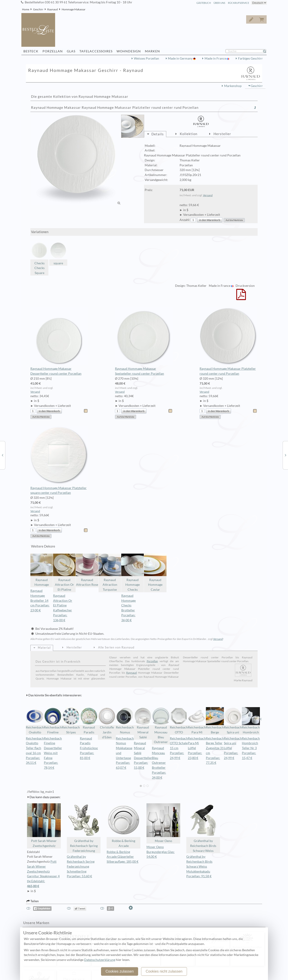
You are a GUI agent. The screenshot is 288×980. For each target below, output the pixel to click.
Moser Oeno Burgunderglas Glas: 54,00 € (161, 852)
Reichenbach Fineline (53, 721)
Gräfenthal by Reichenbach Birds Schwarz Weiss (203, 828)
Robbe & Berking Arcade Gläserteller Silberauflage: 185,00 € (123, 857)
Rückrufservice (238, 3)
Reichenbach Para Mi (197, 721)
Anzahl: (185, 220)
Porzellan (152, 661)
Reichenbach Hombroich (251, 721)
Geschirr (38, 9)
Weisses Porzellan (146, 58)
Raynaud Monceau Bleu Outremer (161, 725)
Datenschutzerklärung (100, 960)
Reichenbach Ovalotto (35, 721)
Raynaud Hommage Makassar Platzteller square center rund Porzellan (59, 461)
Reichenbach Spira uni (233, 721)
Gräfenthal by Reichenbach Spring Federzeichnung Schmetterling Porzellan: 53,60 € (81, 866)
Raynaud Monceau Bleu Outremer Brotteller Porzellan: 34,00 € (159, 763)
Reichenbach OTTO (179, 721)
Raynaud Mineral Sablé (143, 723)
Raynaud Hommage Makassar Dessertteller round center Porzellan (59, 341)
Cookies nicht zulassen (164, 971)
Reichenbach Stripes (71, 721)
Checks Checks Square (39, 258)
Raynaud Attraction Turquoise (110, 572)
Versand (208, 195)
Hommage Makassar (74, 9)
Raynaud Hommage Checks (133, 572)
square (58, 253)
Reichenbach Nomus (125, 721)
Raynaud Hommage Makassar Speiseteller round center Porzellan (144, 341)
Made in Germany (181, 58)
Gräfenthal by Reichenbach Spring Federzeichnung (84, 828)
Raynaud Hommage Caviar (155, 572)
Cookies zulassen (120, 971)
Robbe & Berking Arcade (124, 825)
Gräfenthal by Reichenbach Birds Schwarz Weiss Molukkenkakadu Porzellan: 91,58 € (199, 866)
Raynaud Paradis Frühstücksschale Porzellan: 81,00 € (92, 748)
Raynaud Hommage (42, 570)
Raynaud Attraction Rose (87, 570)
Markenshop (233, 86)
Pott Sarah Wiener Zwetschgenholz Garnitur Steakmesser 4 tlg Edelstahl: (44, 874)
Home (26, 9)
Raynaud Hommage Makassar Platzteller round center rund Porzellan (228, 341)
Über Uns (219, 3)
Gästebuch (204, 3)
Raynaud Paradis (89, 721)
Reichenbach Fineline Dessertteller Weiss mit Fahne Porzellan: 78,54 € (53, 753)
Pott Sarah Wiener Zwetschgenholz (44, 825)
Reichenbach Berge (215, 721)
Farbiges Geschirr (250, 58)
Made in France (216, 58)
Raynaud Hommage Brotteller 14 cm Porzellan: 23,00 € (40, 600)
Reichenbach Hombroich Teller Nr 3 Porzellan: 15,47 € (251, 748)
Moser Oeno (163, 823)
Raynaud (53, 9)
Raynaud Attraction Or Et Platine (64, 572)
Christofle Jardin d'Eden (107, 723)
